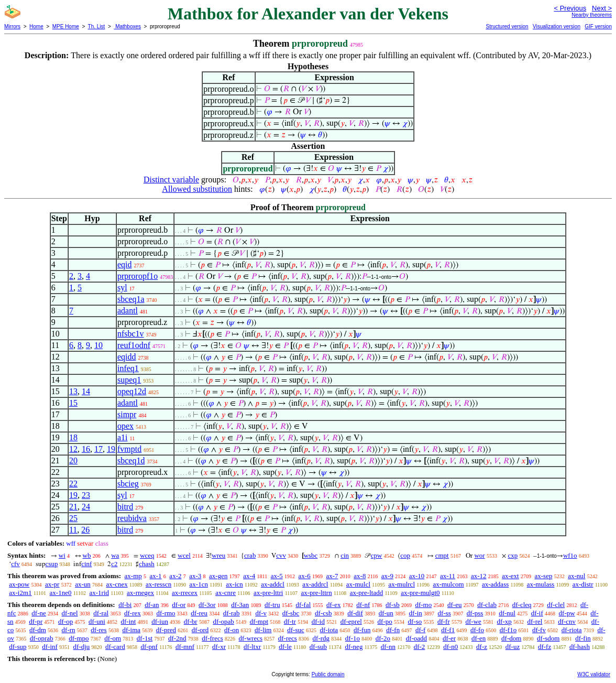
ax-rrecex (185, 593)
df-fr (444, 621)
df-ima (131, 630)
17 (98, 449)
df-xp (504, 621)
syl (122, 288)
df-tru (272, 605)
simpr (127, 414)
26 (85, 530)
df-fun (362, 630)
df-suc (296, 630)
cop (405, 555)
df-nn (388, 647)
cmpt (442, 555)
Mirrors (12, 26)
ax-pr (52, 584)
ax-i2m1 (20, 593)
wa (115, 555)
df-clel (556, 605)
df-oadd (416, 638)
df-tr (290, 621)
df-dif (355, 613)
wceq (147, 555)
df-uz (513, 647)
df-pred (166, 630)
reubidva (132, 518)
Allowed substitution (197, 189)
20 (73, 460)
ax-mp (133, 576)
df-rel (535, 621)
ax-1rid (99, 593)
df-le (285, 647)
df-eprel (351, 621)
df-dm (38, 630)
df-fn (393, 630)
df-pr (36, 621)
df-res (98, 630)
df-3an (240, 605)
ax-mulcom (448, 584)
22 (73, 484)
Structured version (507, 26)
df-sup (18, 647)
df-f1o (508, 630)
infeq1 (128, 368)
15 (73, 403)
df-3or (207, 605)
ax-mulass (541, 584)
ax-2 (175, 576)
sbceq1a (131, 299)
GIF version (598, 26)
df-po (385, 621)
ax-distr (583, 584)
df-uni (97, 621)
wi (62, 555)
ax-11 (448, 576)
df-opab (223, 621)
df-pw (567, 613)
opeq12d (132, 391)
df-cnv (567, 621)
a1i (123, 437)
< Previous (570, 8)
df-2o (383, 638)
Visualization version (557, 26)
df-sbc (291, 613)
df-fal (303, 605)
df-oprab (42, 638)
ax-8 (360, 576)
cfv (15, 564)
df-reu (199, 613)
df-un (386, 613)
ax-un (83, 584)
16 (86, 449)
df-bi (125, 605)
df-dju (82, 647)
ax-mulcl (358, 584)
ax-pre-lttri (268, 593)
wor (479, 555)
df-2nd (177, 638)
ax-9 (387, 576)
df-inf (50, 647)
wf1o (570, 555)
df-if (537, 613)
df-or (179, 605)
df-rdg (321, 638)
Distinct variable (171, 180)
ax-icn (234, 584)
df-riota (572, 630)
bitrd (125, 507)
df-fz (544, 647)
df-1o (353, 638)
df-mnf (185, 647)
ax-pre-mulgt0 (420, 593)
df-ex (333, 605)
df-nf (363, 605)
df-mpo (79, 638)
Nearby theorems (592, 15)
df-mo (423, 605)
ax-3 (195, 576)
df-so (415, 621)
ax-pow (19, 584)
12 (73, 449)
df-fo (477, 630)
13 (73, 391)
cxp (513, 555)
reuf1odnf (134, 345)
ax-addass (495, 584)
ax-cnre (225, 593)
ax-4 (249, 576)
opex (125, 426)
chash (147, 564)
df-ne (38, 613)
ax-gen (218, 576)
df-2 (420, 647)
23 (86, 495)
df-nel (70, 613)
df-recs (288, 638)
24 (86, 507)
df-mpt (259, 621)
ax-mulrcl (401, 584)
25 (73, 518)
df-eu (454, 605)
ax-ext (510, 576)
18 (73, 437)
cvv (281, 555)
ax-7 (332, 576)
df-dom (511, 638)
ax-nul (576, 576)
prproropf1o (137, 276)
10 (98, 345)
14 (86, 391)
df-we (474, 621)
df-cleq (522, 605)
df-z (482, 647)
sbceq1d (131, 460)
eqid (125, 264)
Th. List (97, 26)
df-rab (232, 613)
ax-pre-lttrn (316, 593)
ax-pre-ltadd (367, 593)
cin (345, 555)
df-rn (69, 630)
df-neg (354, 647)
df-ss (444, 613)
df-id (318, 621)
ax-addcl (273, 584)
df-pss (475, 613)
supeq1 (129, 380)
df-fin (583, 638)
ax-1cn (199, 584)
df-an (152, 605)
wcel (184, 555)
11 (73, 530)
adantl (128, 311)
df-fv (539, 630)
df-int (129, 621)
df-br (191, 621)
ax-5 (277, 576)
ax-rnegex (140, 593)
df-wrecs (251, 638)
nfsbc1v (131, 334)
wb (87, 555)
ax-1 (156, 576)
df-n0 (450, 647)
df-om (113, 638)
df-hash (580, 647)
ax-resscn (158, 584)
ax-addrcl (315, 584)
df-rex (133, 613)
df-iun (160, 621)
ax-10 (417, 576)
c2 (114, 564)
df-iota (329, 630)
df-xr (219, 647)
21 (73, 507)
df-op (65, 621)
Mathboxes (127, 26)
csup (52, 564)
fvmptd (129, 449)
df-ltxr (252, 647)
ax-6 (305, 576)
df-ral (101, 613)
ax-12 (479, 576)
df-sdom (548, 638)
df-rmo (166, 613)
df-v (261, 613)
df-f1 (448, 630)
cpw (377, 555)
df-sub (318, 647)
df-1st (145, 638)
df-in (416, 613)
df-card (115, 647)
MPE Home (66, 26)
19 (111, 449)
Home (36, 26)
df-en (478, 638)
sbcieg (128, 484)
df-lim (263, 630)
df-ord (200, 630)
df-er (449, 638)
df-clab (487, 605)
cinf (86, 564)
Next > (602, 8)
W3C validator (594, 674)
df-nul (507, 613)
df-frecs (212, 638)
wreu (218, 555)
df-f (421, 630)
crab (250, 555)
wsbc (311, 555)
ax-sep (543, 576)
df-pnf (149, 647)
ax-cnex (117, 584)
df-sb (393, 605)
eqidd (127, 357)
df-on (232, 630)
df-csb (323, 613)
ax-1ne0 (61, 593)
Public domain (328, 674)
